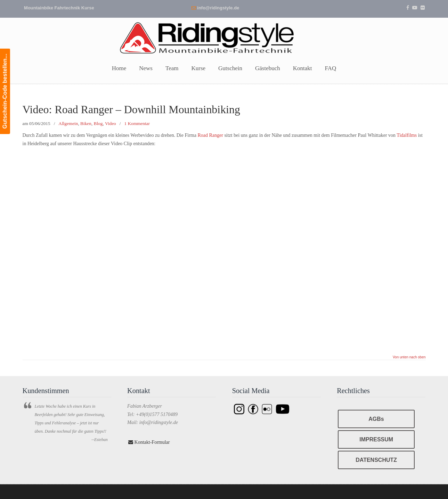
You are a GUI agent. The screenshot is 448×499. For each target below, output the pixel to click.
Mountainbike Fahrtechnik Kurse (59, 8)
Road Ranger (210, 135)
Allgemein (68, 123)
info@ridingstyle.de (218, 8)
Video (111, 123)
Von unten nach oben (409, 357)
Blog (98, 123)
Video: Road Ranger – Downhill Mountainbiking (131, 110)
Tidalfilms (407, 135)
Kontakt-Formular (149, 442)
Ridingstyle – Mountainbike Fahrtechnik (224, 37)
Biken (86, 123)
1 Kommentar (137, 123)
